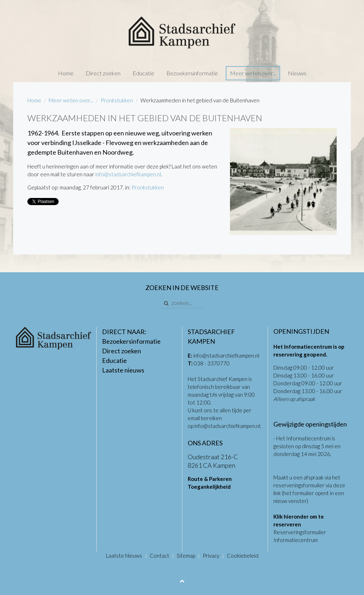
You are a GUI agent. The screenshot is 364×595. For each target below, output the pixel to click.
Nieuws (297, 73)
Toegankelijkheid (209, 487)
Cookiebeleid (243, 556)
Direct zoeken (103, 73)
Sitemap (186, 556)
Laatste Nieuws (124, 556)
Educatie (143, 73)
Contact (159, 556)
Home (66, 73)
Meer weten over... (253, 73)
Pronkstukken (117, 100)
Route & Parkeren (210, 479)
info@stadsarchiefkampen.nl (128, 174)
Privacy (211, 556)
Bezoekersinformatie (192, 73)
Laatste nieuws (123, 370)
